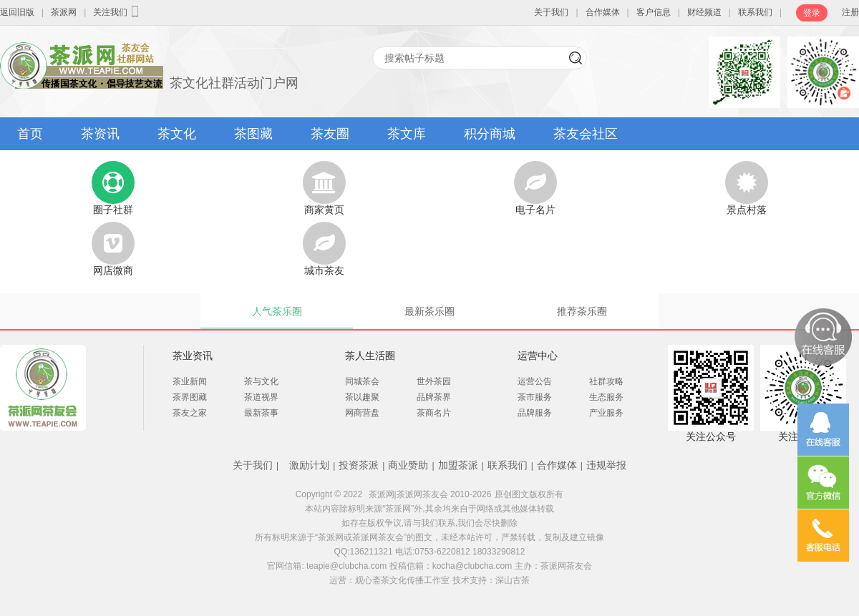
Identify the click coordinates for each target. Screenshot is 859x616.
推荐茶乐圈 (582, 311)
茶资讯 (100, 134)
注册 (850, 12)
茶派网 (64, 12)
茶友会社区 (586, 134)
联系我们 (755, 12)
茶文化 (177, 134)
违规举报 (606, 465)
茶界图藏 (190, 397)
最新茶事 (261, 413)
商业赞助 (408, 465)
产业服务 (606, 413)
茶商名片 (434, 413)
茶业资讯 (193, 356)
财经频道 (704, 12)
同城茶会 (362, 381)
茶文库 (407, 134)
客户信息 (654, 12)
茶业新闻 (190, 381)
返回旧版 (17, 12)
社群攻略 (606, 381)
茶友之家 (190, 413)
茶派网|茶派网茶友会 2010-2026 (430, 494)
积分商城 (490, 134)
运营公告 (535, 381)
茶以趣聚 (362, 397)
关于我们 (551, 12)
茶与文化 (261, 381)
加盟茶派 (458, 465)
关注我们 (117, 11)
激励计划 (309, 465)
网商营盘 (362, 413)
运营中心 (538, 356)
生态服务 (606, 397)
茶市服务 (535, 397)
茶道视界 (261, 397)
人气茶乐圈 (277, 311)
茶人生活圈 (370, 356)
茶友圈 (330, 134)
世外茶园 (434, 381)
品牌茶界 (434, 397)
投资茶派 (359, 465)
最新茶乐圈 (429, 311)
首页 (30, 134)
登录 (812, 13)
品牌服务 (535, 413)
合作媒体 (603, 12)
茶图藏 (253, 134)
